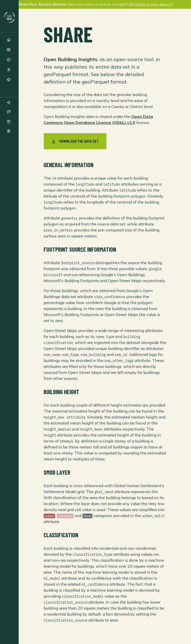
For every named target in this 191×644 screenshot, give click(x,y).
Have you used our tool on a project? (95, 4)
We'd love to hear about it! (151, 4)
